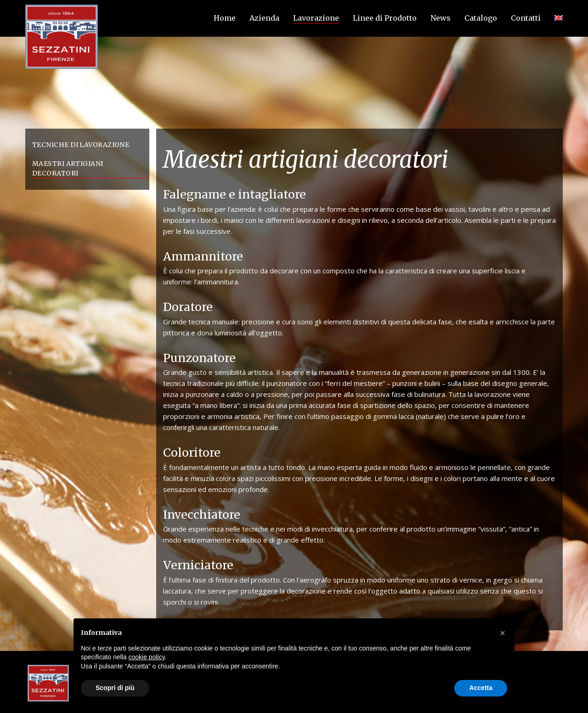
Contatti (526, 18)
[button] (503, 633)
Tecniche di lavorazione (81, 145)
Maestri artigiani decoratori (68, 168)
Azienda (264, 18)
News (441, 18)
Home (225, 18)
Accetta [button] (481, 688)
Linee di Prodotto (385, 18)
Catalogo (481, 18)
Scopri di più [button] (115, 688)
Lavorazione (316, 18)
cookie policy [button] (147, 657)
